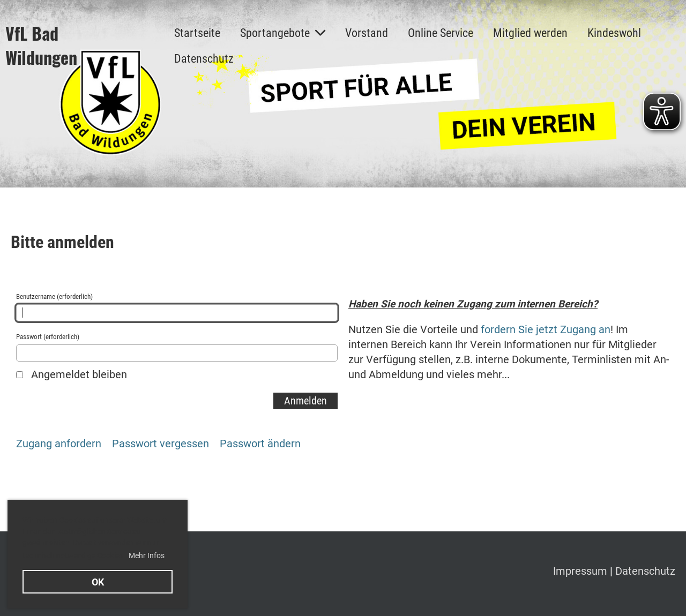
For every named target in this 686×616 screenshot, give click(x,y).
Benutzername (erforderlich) (177, 307)
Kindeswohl (614, 33)
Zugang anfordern (59, 444)
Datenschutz (204, 59)
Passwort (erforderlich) (177, 347)
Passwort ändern (260, 444)
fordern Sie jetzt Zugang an (546, 329)
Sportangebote (283, 33)
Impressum (581, 571)
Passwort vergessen (161, 444)
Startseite (197, 33)
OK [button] (98, 582)
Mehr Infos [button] (147, 555)
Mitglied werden (530, 33)
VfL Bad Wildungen (41, 46)
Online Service (441, 33)
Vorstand (367, 33)
